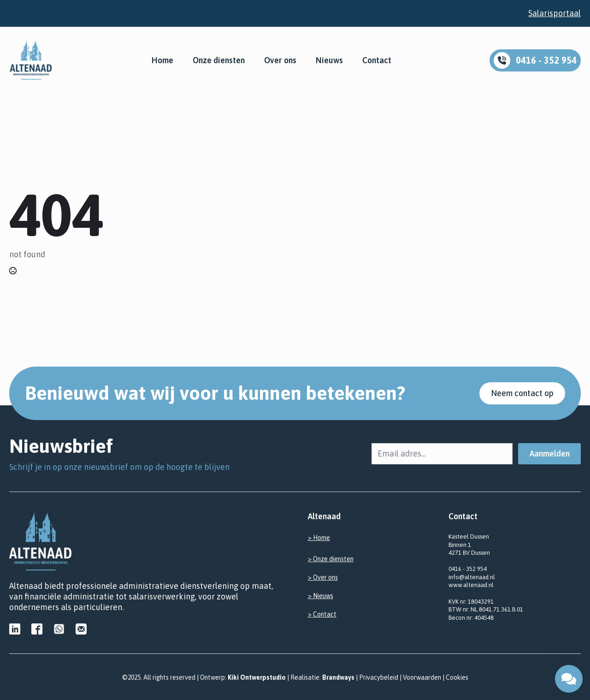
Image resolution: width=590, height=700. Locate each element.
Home (162, 60)
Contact (377, 60)
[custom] (15, 629)
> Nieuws (321, 596)
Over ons (280, 60)
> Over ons (323, 577)
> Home (319, 538)
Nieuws (329, 60)
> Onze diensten (331, 559)
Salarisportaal (555, 13)
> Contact (322, 614)
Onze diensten (219, 60)
